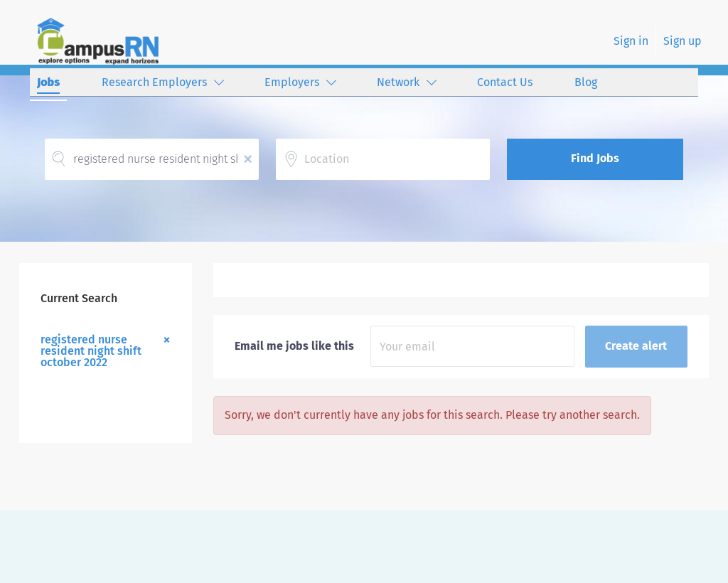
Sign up (682, 41)
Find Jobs (595, 158)
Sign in (631, 41)
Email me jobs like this (294, 346)
